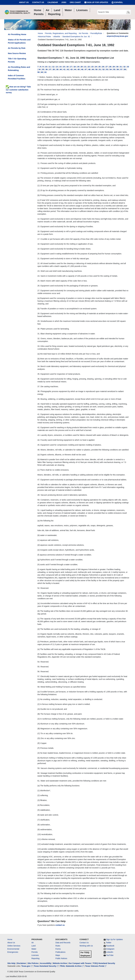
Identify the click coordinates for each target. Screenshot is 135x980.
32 (124, 67)
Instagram (110, 949)
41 (64, 69)
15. (39, 227)
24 (96, 67)
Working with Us (86, 946)
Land (33, 946)
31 (121, 67)
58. (39, 687)
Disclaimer (21, 963)
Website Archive (60, 963)
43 (72, 69)
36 (47, 69)
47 (86, 69)
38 (54, 69)
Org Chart (75, 2)
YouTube (110, 955)
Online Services (14, 946)
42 (68, 69)
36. (39, 379)
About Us (24, 2)
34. (39, 366)
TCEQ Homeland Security (104, 963)
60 (42, 72)
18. (39, 244)
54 (111, 69)
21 (85, 67)
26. (39, 286)
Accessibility (46, 963)
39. (39, 399)
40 (61, 69)
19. (39, 249)
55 (114, 69)
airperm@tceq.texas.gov (117, 36)
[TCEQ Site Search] (128, 12)
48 (89, 69)
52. (39, 588)
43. (39, 435)
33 (128, 67)
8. (38, 132)
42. (39, 427)
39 (57, 69)
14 (60, 67)
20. (39, 254)
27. (39, 291)
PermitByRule (96, 33)
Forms (58, 949)
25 (100, 67)
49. (39, 495)
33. (39, 346)
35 (43, 69)
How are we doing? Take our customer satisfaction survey (18, 90)
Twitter (109, 943)
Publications (61, 952)
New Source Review (17, 53)
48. (39, 485)
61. (39, 781)
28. (39, 313)
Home (10, 939)
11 (50, 67)
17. (39, 239)
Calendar (53, 2)
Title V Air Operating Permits (17, 60)
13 (57, 67)
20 (82, 67)
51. (39, 510)
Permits (34, 952)
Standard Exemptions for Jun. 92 (76, 37)
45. (39, 445)
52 (104, 69)
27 (107, 67)
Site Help (11, 963)
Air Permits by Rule (17, 48)
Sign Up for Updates (96, 2)
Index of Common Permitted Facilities (17, 77)
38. (39, 391)
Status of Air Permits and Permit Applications (19, 41)
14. (39, 219)
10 (46, 67)
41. (39, 414)
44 (75, 69)
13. (39, 173)
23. (39, 271)
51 (100, 69)
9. (38, 145)
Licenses (35, 955)
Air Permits (84, 33)
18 (75, 67)
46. (39, 450)
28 (110, 67)
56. (39, 672)
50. (39, 500)
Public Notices (61, 958)
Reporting (35, 958)
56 (118, 69)
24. (39, 276)
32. (39, 339)
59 (38, 72)
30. (39, 329)
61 (46, 72)
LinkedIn (110, 952)
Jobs (64, 2)
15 (64, 67)
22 (89, 67)
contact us (60, 925)
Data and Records (63, 943)
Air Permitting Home (17, 34)
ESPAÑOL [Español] (117, 2)
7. (38, 77)
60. (39, 773)
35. (39, 374)
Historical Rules (44, 37)
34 (40, 69)
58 (125, 69)
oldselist (57, 37)
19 (78, 67)
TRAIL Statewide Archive (72, 966)
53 (107, 69)
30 (117, 67)
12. (39, 168)
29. (39, 321)
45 (79, 69)
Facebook (110, 946)
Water (34, 949)
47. (39, 480)
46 (82, 69)
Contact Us (38, 2)
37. (39, 386)
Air (32, 943)
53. (39, 593)
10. (39, 153)
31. (39, 334)
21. (39, 259)
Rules (58, 946)
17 (71, 67)
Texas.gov (27, 966)
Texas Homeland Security (46, 966)
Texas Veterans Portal (96, 966)
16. (39, 231)
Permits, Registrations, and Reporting (61, 33)
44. (39, 440)
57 (121, 69)
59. (39, 768)
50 (97, 69)
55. (39, 667)
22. (39, 263)
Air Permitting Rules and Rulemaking (19, 69)
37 (50, 69)
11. (39, 163)
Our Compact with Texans (80, 963)
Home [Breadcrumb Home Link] (40, 33)
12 (53, 67)
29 (114, 67)
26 (103, 67)
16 (67, 67)
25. (39, 281)
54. (39, 662)
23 (92, 67)
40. (39, 404)
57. (39, 676)
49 (93, 69)
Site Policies (33, 963)
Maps (58, 955)
